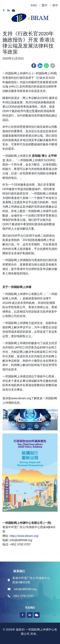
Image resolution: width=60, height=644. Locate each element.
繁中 (45, 5)
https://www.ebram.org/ (24, 536)
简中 (55, 5)
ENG (34, 5)
